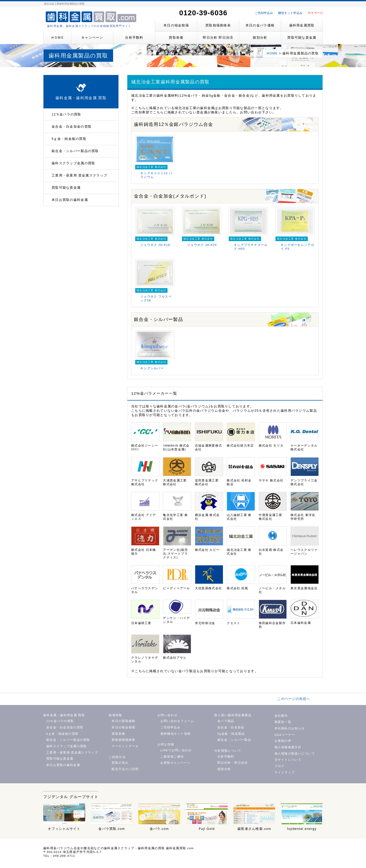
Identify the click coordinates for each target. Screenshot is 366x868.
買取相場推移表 (218, 25)
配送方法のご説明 (125, 769)
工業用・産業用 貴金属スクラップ (79, 175)
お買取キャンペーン (176, 763)
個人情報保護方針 (288, 747)
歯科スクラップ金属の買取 (73, 163)
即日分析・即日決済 (233, 763)
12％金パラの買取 (66, 114)
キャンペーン (92, 38)
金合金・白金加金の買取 (72, 127)
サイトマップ (285, 772)
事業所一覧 (283, 722)
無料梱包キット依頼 (176, 734)
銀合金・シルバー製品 (234, 740)
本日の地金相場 (176, 25)
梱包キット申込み (290, 13)
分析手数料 (134, 38)
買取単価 (176, 38)
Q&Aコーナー (285, 735)
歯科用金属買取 (302, 25)
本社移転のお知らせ (290, 728)
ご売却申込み (264, 13)
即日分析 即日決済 (218, 38)
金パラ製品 (226, 721)
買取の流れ (120, 763)
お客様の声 (283, 741)
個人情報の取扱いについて (295, 754)
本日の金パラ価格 (260, 25)
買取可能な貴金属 (302, 38)
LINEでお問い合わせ (176, 750)
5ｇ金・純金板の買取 (69, 139)
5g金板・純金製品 (231, 734)
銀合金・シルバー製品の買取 (75, 151)
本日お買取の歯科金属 (70, 200)
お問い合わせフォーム (177, 721)
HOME (272, 53)
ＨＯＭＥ (57, 38)
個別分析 (260, 38)
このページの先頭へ (294, 699)
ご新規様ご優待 (172, 757)
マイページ (315, 13)
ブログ (280, 766)
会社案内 (281, 716)
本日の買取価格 (123, 721)
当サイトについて (288, 760)
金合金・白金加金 (231, 727)
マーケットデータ (125, 746)
